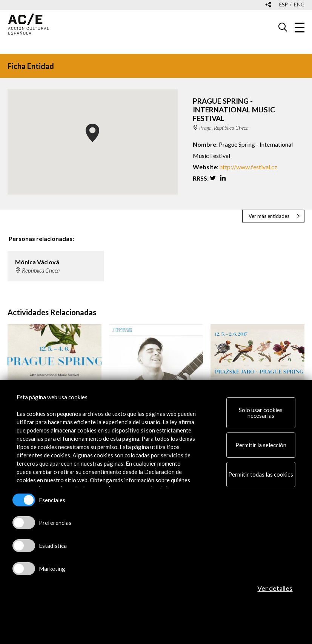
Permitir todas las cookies (261, 474)
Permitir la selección (261, 445)
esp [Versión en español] (284, 5)
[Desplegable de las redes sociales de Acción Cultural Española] (268, 5)
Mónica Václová (37, 262)
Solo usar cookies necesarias (261, 413)
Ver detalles (275, 588)
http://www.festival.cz (248, 167)
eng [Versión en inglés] (299, 5)
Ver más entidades (269, 216)
